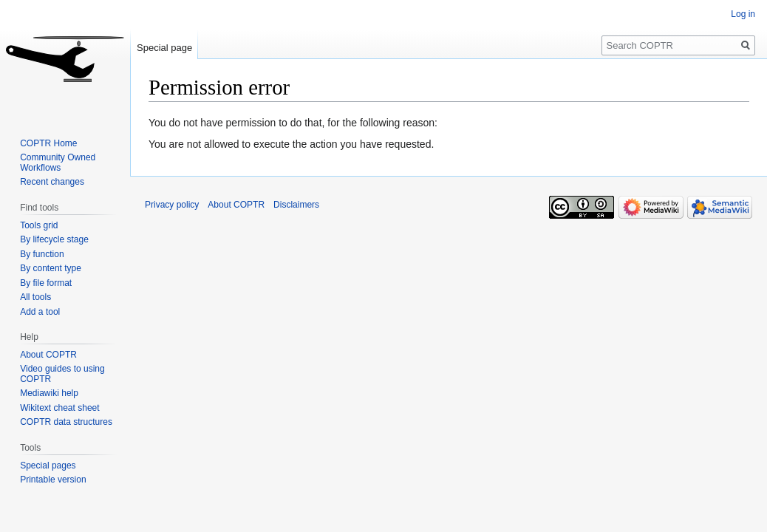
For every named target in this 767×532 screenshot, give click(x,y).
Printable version (53, 480)
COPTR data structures (66, 422)
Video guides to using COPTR (62, 374)
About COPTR (48, 355)
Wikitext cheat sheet (59, 408)
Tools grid (39, 225)
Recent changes (52, 182)
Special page (164, 48)
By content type (51, 268)
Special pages (48, 465)
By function (42, 254)
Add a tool (40, 312)
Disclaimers (296, 205)
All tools (35, 297)
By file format (46, 283)
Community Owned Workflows (58, 163)
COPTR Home (48, 143)
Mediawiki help (49, 393)
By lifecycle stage (54, 239)
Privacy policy (172, 205)
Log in (743, 14)
